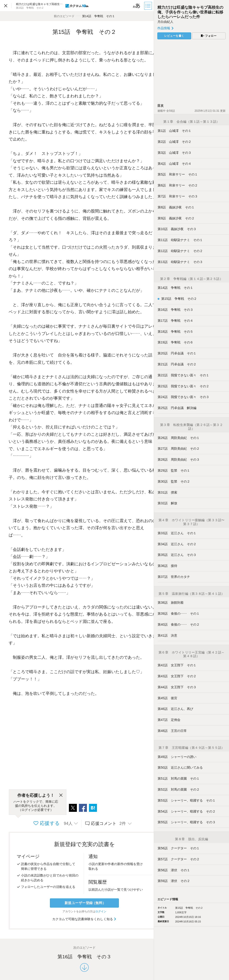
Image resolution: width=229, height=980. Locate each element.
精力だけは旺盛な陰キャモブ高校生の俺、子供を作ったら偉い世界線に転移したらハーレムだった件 (190, 12)
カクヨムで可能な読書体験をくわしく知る (85, 919)
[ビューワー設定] (137, 6)
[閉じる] (61, 795)
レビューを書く (174, 36)
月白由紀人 (165, 22)
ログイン (101, 911)
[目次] (148, 6)
